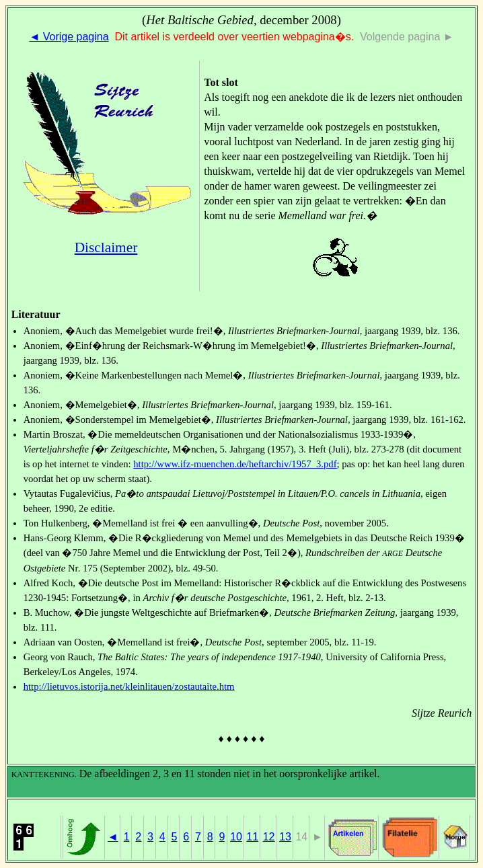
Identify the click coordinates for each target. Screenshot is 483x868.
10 (236, 837)
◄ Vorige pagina (69, 37)
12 (269, 837)
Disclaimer (106, 247)
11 (252, 837)
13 (285, 837)
